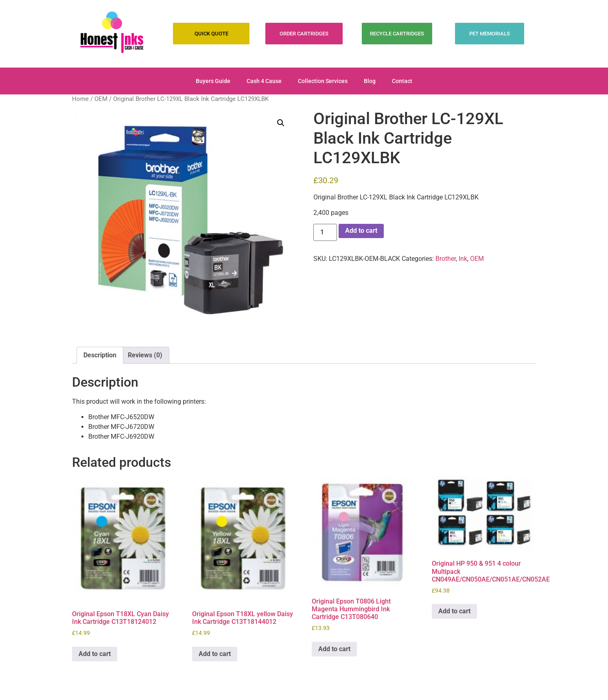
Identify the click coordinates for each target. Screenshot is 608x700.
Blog (370, 81)
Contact (402, 81)
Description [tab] (100, 355)
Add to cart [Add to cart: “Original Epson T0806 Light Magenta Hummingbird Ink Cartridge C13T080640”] (334, 649)
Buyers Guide (213, 81)
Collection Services (323, 81)
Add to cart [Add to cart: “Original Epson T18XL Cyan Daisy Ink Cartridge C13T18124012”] (95, 654)
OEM (101, 99)
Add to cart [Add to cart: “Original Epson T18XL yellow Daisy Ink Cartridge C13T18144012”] (215, 654)
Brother (446, 259)
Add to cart (361, 231)
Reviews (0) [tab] (145, 355)
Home (80, 99)
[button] (281, 123)
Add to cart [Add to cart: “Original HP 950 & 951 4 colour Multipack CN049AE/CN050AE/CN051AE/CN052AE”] (454, 611)
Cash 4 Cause (264, 81)
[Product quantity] (325, 232)
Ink (463, 259)
